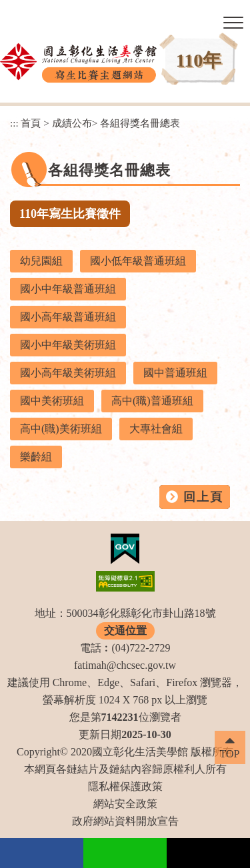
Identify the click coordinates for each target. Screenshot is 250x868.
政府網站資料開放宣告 (125, 821)
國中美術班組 (52, 401)
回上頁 (203, 497)
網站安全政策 (125, 804)
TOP (230, 754)
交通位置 (125, 631)
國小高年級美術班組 (68, 373)
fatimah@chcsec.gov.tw (125, 665)
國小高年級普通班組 (68, 317)
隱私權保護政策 (125, 786)
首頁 (31, 123)
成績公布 (72, 123)
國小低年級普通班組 (138, 261)
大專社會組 (156, 429)
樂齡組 (36, 457)
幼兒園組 (41, 261)
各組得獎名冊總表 (140, 123)
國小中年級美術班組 (68, 345)
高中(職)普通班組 (152, 401)
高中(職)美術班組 (61, 429)
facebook (42, 853)
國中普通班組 (175, 373)
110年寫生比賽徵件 (70, 214)
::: (14, 123)
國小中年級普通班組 (68, 289)
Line (125, 853)
